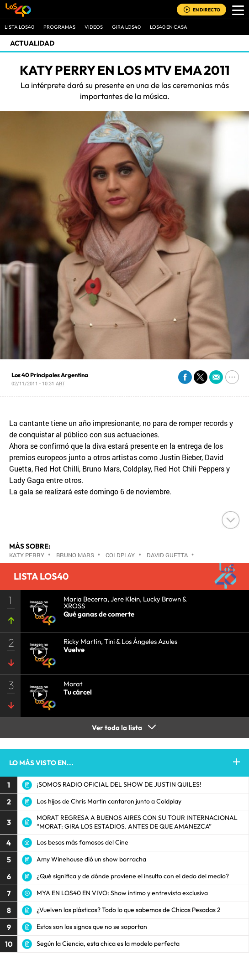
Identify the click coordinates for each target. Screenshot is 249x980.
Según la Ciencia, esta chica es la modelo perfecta (108, 944)
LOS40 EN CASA (169, 27)
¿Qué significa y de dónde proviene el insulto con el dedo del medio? (133, 876)
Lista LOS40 (19, 27)
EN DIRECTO (207, 10)
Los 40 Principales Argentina (50, 375)
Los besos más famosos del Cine (82, 842)
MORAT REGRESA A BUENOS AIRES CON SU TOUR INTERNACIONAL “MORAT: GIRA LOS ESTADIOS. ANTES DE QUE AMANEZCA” (137, 822)
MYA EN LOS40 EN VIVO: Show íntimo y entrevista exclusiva (122, 893)
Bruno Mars (75, 555)
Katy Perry (27, 555)
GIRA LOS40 (126, 27)
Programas (59, 27)
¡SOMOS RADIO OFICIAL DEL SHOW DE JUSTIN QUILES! (119, 784)
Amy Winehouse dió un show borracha (91, 859)
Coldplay (120, 555)
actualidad (32, 43)
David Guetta (167, 555)
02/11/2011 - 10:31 (38, 383)
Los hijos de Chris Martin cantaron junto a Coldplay (109, 801)
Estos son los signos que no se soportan (92, 927)
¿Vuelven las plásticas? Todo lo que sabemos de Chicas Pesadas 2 (129, 910)
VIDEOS (94, 27)
